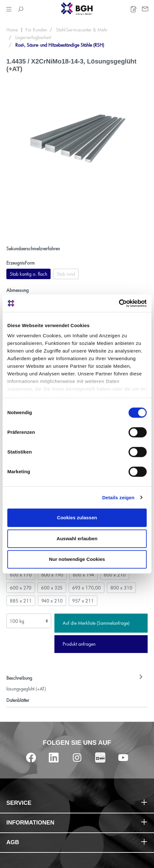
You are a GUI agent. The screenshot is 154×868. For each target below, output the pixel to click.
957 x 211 (83, 601)
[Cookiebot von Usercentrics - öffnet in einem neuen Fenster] (119, 303)
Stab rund (66, 274)
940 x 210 (52, 601)
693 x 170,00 (87, 588)
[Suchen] (20, 9)
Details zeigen (118, 498)
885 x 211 (21, 601)
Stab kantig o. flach (28, 274)
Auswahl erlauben (77, 538)
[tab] (75, 683)
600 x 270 (21, 588)
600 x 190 (52, 575)
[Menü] (9, 9)
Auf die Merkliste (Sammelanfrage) (96, 623)
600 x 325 (52, 588)
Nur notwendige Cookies (77, 559)
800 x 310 (121, 588)
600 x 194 (84, 575)
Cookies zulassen (77, 518)
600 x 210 (115, 575)
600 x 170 (21, 575)
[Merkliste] (134, 9)
